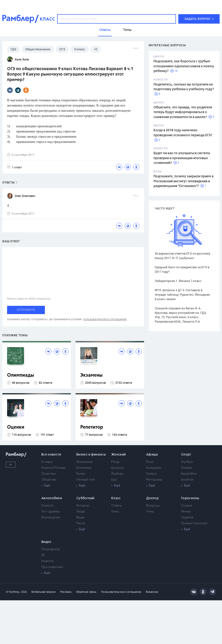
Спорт (186, 455)
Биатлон (187, 480)
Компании (84, 468)
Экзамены (92, 375)
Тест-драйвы (51, 512)
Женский (118, 455)
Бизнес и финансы (91, 455)
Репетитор (92, 427)
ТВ (43, 555)
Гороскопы (190, 498)
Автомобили (52, 498)
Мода (115, 462)
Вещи (80, 518)
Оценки (16, 427)
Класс (116, 498)
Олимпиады (21, 375)
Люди (81, 512)
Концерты (154, 468)
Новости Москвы (53, 468)
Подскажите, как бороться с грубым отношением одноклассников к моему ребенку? (184, 66)
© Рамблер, (13, 592)
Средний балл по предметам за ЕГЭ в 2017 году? (182, 269)
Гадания (187, 518)
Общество (49, 480)
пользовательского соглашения (105, 319)
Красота (117, 468)
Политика (48, 474)
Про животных (52, 567)
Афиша (152, 455)
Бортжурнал (51, 518)
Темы (115, 512)
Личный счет (86, 480)
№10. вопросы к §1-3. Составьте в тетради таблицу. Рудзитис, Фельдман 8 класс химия (182, 295)
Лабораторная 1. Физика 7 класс (178, 281)
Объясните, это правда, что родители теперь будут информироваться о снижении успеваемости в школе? (183, 112)
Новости (47, 506)
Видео (46, 542)
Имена (186, 512)
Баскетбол (189, 474)
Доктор (152, 498)
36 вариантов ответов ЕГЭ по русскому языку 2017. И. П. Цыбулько (182, 256)
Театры (152, 474)
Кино (150, 462)
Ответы (117, 506)
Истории (83, 506)
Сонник (187, 506)
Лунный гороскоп (194, 523)
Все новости (51, 455)
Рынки (81, 474)
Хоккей (186, 468)
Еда (114, 480)
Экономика (85, 462)
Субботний (85, 498)
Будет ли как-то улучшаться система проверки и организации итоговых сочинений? (182, 158)
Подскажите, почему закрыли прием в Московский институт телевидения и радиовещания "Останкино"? (184, 181)
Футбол (187, 462)
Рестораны (154, 480)
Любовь (117, 474)
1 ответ (15, 167)
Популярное (51, 549)
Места (81, 523)
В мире (47, 462)
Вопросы (153, 506)
